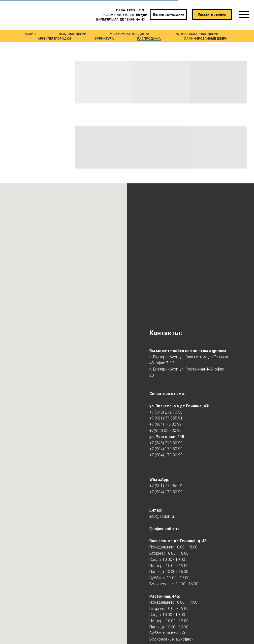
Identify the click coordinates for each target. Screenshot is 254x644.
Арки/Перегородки (54, 38)
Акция (30, 34)
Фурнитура (104, 38)
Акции (142, 15)
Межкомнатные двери (129, 34)
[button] (212, 15)
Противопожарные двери (195, 34)
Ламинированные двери (206, 38)
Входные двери (73, 34)
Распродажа (149, 38)
